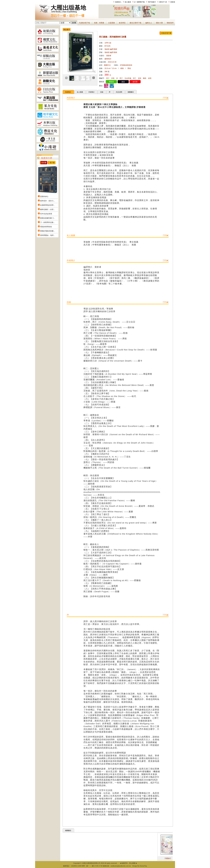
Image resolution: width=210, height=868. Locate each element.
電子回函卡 (152, 2)
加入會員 (128, 2)
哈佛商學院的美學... (48, 205)
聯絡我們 (170, 23)
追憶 (150, 78)
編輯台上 (149, 23)
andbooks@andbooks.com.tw (121, 866)
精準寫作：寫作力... (48, 201)
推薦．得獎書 (99, 23)
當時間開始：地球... (48, 235)
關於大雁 (159, 23)
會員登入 (118, 2)
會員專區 (122, 23)
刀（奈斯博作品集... (48, 222)
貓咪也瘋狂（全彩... (48, 209)
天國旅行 (172, 858)
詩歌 (113, 78)
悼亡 (135, 78)
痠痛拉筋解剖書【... (48, 218)
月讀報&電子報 (84, 23)
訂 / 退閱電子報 (139, 2)
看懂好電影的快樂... (48, 231)
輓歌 (145, 78)
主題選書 (111, 23)
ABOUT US (163, 2)
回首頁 (173, 2)
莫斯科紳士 (44, 197)
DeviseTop (143, 866)
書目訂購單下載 (135, 23)
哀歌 (140, 78)
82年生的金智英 (46, 214)
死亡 (108, 78)
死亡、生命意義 (125, 78)
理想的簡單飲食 (46, 227)
